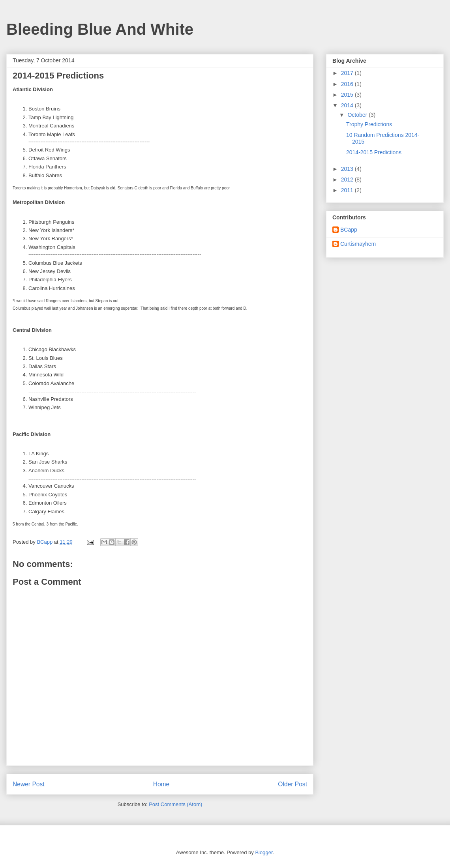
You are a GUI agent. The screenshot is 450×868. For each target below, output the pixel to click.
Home (161, 784)
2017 (348, 73)
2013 (348, 169)
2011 (348, 190)
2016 (348, 84)
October (358, 115)
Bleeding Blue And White (100, 29)
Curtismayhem (358, 244)
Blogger (264, 852)
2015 (348, 95)
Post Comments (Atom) (175, 804)
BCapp (349, 230)
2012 (348, 180)
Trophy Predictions (369, 124)
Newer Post (29, 784)
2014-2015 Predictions (374, 152)
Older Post (292, 784)
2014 (348, 105)
